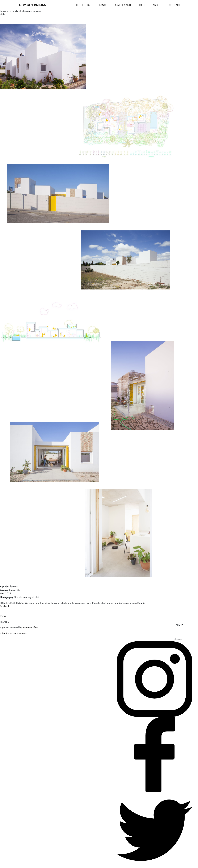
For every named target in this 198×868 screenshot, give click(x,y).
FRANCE (102, 5)
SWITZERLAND (123, 5)
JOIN (142, 5)
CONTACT (174, 5)
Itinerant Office (30, 628)
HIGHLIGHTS (83, 5)
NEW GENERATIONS (33, 5)
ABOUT (157, 5)
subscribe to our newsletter (13, 634)
